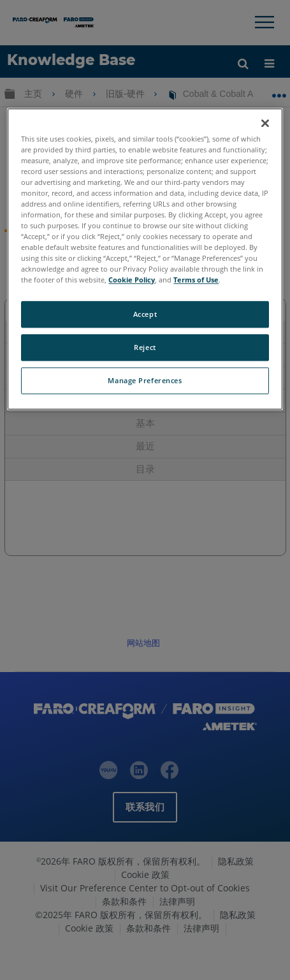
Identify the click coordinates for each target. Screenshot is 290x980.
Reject (145, 348)
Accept (145, 315)
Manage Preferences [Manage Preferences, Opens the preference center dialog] (145, 381)
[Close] (265, 123)
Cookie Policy (132, 280)
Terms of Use (196, 280)
